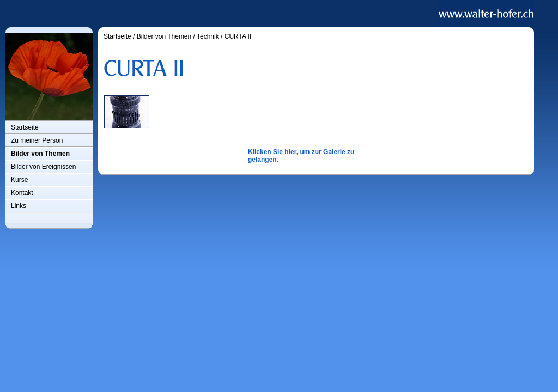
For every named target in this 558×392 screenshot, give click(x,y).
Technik (208, 36)
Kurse (19, 180)
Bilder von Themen (40, 154)
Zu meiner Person (37, 140)
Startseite (25, 127)
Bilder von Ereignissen (43, 167)
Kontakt (22, 193)
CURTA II (238, 36)
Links (19, 206)
